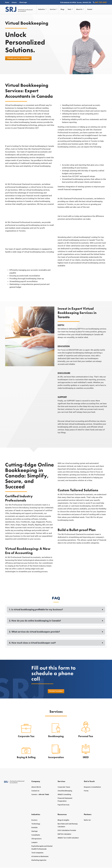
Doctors (34, 820)
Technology (36, 824)
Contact (90, 9)
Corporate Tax (26, 737)
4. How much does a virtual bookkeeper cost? (56, 643)
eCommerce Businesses (40, 857)
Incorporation (56, 758)
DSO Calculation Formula (67, 831)
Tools (70, 9)
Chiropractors (36, 839)
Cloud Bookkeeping (65, 791)
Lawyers (34, 843)
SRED (86, 758)
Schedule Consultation (56, 692)
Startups (34, 832)
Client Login (23, 2)
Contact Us (35, 791)
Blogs (63, 9)
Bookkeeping (56, 737)
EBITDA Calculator (64, 834)
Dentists (34, 828)
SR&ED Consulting (64, 795)
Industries (42, 9)
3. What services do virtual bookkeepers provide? (56, 632)
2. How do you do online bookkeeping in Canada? (56, 621)
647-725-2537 (100, 2)
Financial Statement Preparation (65, 800)
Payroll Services (63, 805)
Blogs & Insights (63, 820)
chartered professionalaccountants (19, 9)
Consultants (36, 835)
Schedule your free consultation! (18, 58)
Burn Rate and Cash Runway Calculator (68, 826)
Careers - (40, 795)
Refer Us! (87, 820)
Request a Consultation (92, 787)
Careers (14, 2)
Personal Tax (86, 737)
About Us (80, 9)
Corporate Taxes (64, 787)
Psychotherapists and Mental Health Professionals (42, 848)
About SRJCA (36, 787)
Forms (7, 2)
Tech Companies (37, 853)
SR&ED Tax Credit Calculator (68, 838)
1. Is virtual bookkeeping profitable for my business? (56, 610)
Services (53, 9)
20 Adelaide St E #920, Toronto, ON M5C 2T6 (76, 2)
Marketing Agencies (39, 860)
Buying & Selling (26, 758)
